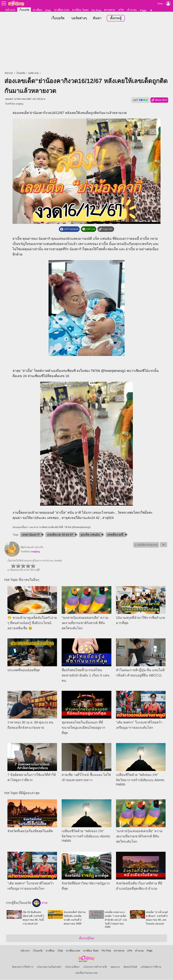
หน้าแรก (10, 10)
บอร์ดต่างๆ (79, 18)
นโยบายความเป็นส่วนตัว (49, 967)
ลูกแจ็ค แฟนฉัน (90, 535)
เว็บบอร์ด (24, 10)
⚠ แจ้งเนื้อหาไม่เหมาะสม (146, 545)
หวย (40, 903)
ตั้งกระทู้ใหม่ (87, 939)
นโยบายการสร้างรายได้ (95, 967)
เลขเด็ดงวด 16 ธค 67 (60, 535)
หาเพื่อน (38, 10)
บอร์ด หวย (33, 73)
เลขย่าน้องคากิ (31, 535)
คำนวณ (132, 10)
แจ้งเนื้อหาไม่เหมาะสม (86, 973)
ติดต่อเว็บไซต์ (130, 967)
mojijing (19, 104)
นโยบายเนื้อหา (72, 967)
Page (143, 10)
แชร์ (141, 100)
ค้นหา (97, 18)
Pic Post (96, 10)
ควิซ (121, 10)
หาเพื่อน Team (80, 10)
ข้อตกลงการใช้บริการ (23, 967)
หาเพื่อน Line (62, 10)
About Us (115, 967)
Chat (48, 10)
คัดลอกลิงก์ (159, 100)
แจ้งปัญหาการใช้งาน (151, 967)
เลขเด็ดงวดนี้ (115, 535)
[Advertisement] (86, 47)
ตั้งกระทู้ (116, 18)
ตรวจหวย (109, 10)
